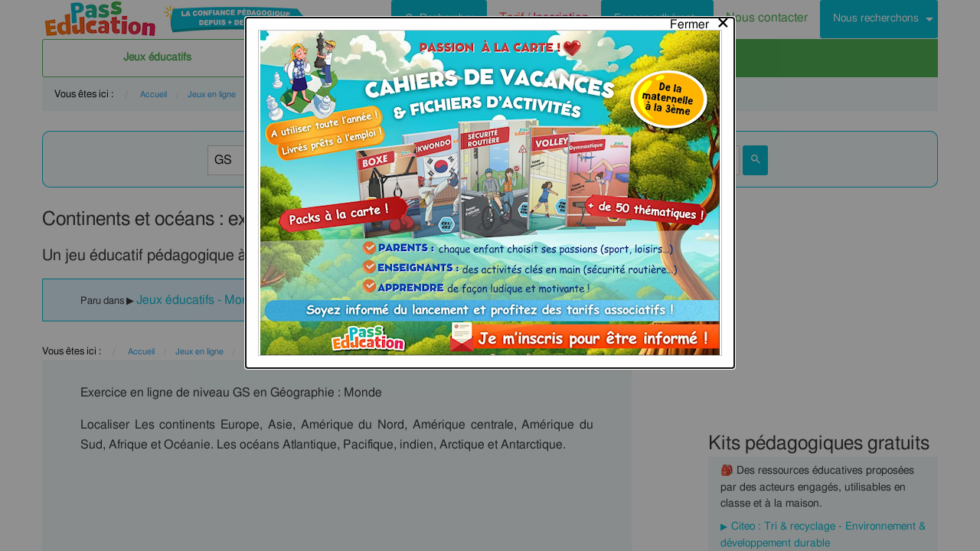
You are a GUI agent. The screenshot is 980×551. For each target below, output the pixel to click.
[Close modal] (700, 21)
